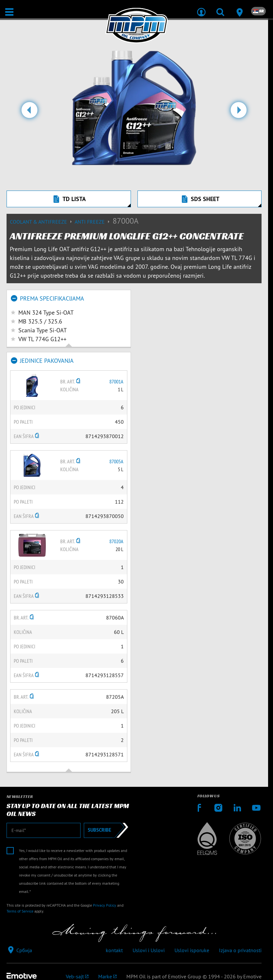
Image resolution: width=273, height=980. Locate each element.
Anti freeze (94, 222)
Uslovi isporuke (192, 950)
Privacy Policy (105, 905)
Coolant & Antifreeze (42, 222)
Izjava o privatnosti (240, 950)
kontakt (114, 950)
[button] (29, 113)
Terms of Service (20, 911)
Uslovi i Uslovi (149, 950)
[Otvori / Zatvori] (9, 12)
